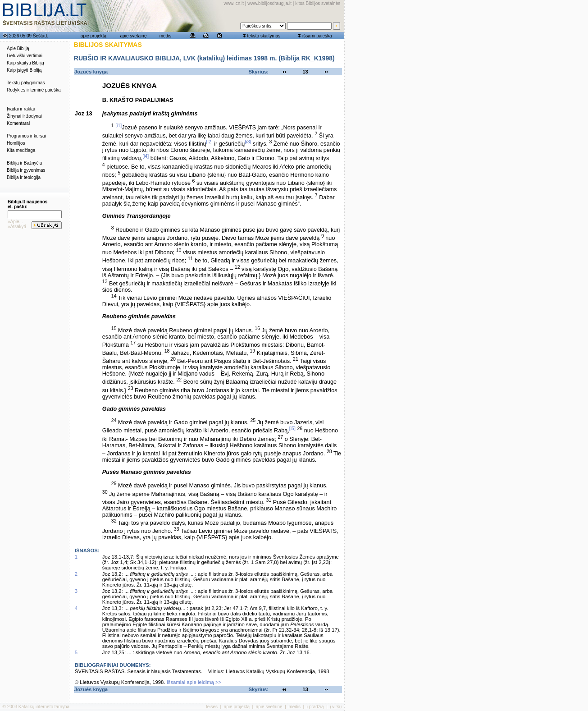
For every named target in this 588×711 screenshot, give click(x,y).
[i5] (292, 428)
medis (166, 36)
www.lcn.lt (234, 3)
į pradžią (315, 707)
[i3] (248, 142)
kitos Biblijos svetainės (318, 3)
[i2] (210, 142)
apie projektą (93, 36)
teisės (212, 707)
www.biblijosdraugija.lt (269, 3)
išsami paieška (317, 36)
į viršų (336, 707)
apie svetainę (134, 36)
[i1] (119, 125)
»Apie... (15, 222)
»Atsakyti (17, 227)
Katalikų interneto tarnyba (44, 707)
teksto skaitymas (264, 36)
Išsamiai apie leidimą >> (194, 682)
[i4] (146, 156)
